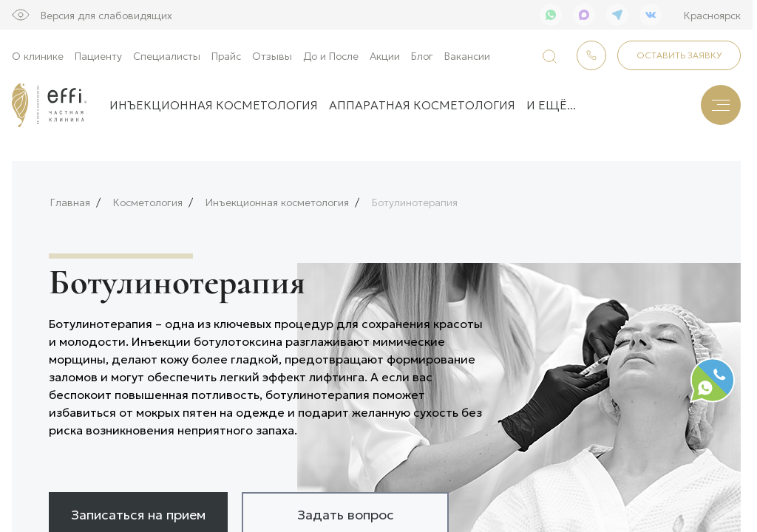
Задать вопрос (346, 509)
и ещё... (551, 105)
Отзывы (272, 55)
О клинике (38, 55)
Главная (70, 198)
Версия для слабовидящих (106, 15)
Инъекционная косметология (214, 105)
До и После (331, 55)
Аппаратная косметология (422, 105)
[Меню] (721, 105)
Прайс (226, 55)
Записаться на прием (138, 509)
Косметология (148, 198)
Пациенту (98, 55)
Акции (385, 55)
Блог (422, 55)
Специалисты (167, 55)
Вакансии (467, 55)
